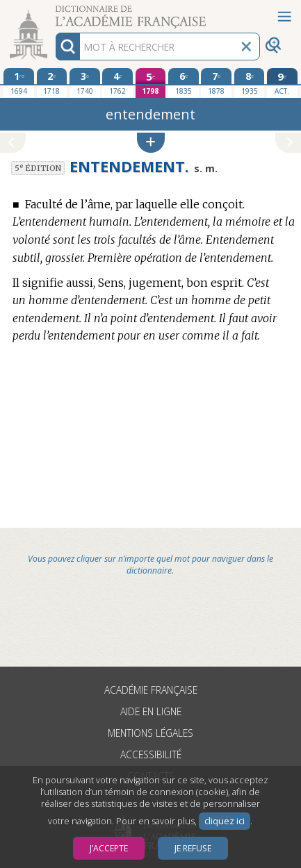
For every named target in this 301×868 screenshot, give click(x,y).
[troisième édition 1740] (85, 83)
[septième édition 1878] (216, 83)
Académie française (151, 690)
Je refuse (193, 848)
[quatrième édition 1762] (117, 83)
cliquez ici (225, 821)
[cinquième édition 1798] (151, 83)
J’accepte (109, 848)
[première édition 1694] (19, 83)
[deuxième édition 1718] (52, 83)
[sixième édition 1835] (184, 83)
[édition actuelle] (282, 83)
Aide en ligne (151, 711)
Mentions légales (150, 733)
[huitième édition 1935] (250, 83)
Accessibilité (151, 754)
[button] (151, 143)
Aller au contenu (54, 12)
